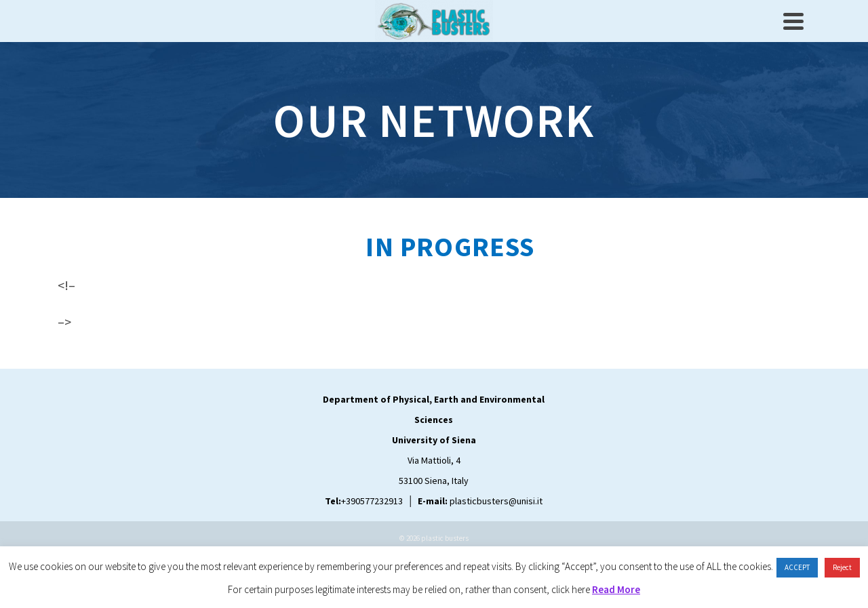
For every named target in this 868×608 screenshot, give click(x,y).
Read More (616, 589)
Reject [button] (842, 567)
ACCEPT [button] (797, 567)
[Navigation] (793, 21)
